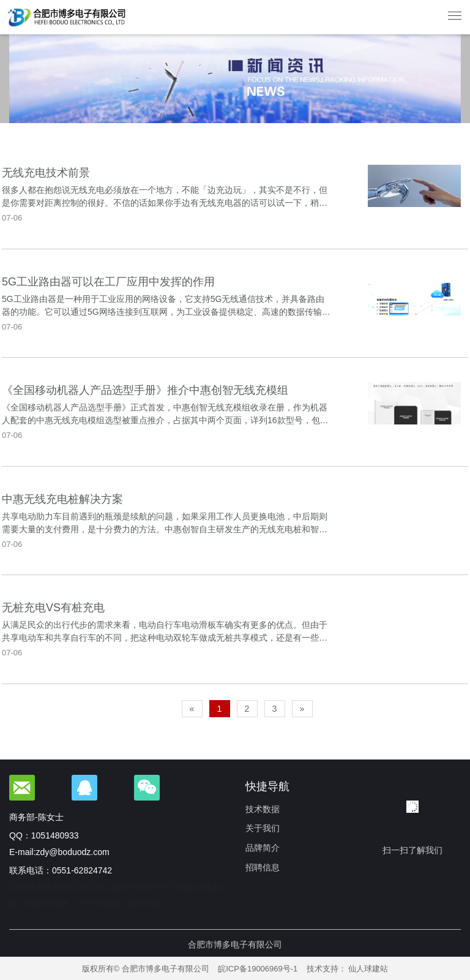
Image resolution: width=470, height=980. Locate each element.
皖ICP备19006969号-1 (258, 969)
